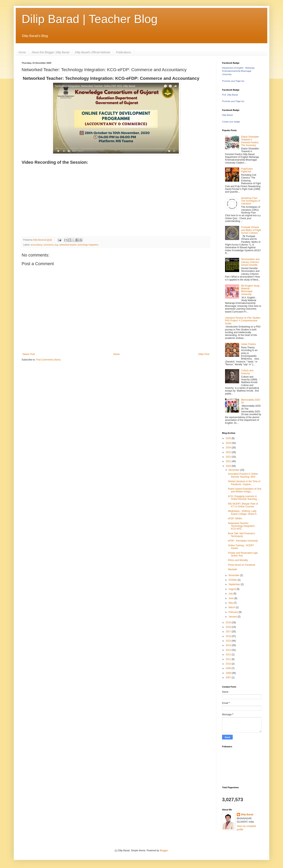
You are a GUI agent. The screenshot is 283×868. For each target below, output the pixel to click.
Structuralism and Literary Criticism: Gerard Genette (250, 262)
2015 (229, 641)
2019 (229, 622)
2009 (229, 668)
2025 (229, 443)
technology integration (88, 245)
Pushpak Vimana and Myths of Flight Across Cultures (251, 230)
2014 (229, 645)
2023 (229, 452)
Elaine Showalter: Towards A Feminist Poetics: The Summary (250, 141)
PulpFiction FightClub (247, 170)
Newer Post (29, 354)
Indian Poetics (249, 344)
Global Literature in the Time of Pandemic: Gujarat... (244, 483)
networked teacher (68, 245)
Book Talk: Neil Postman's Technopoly (242, 535)
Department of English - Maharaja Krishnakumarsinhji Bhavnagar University (238, 71)
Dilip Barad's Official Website (93, 52)
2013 (229, 650)
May (231, 603)
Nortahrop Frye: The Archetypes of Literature (251, 201)
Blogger (164, 851)
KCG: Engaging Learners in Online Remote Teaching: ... (244, 498)
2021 (229, 461)
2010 (229, 664)
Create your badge (231, 122)
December (234, 470)
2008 (229, 673)
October (233, 580)
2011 (229, 659)
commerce (49, 245)
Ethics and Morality (238, 560)
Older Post (204, 354)
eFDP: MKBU (235, 519)
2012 (229, 655)
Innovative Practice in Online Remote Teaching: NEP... (243, 475)
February (234, 612)
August (233, 589)
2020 (229, 466)
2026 (229, 438)
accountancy (37, 245)
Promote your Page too (233, 81)
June (231, 598)
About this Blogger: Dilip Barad (50, 52)
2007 (229, 678)
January (233, 617)
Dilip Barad (227, 115)
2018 (229, 627)
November (234, 575)
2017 (229, 632)
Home (22, 52)
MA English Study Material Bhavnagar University (250, 290)
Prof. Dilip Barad (230, 95)
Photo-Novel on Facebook (242, 565)
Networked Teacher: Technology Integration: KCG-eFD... (242, 526)
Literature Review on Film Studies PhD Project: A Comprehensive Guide (243, 321)
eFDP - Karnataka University (243, 541)
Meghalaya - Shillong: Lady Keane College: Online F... (243, 512)
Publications (124, 52)
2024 (229, 448)
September (235, 584)
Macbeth (232, 569)
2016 (229, 636)
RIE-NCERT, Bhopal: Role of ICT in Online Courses (243, 505)
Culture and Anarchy (247, 372)
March (232, 607)
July (231, 594)
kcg (56, 245)
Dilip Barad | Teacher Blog (90, 19)
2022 (229, 457)
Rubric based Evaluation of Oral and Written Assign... (245, 490)
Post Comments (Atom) (48, 360)
